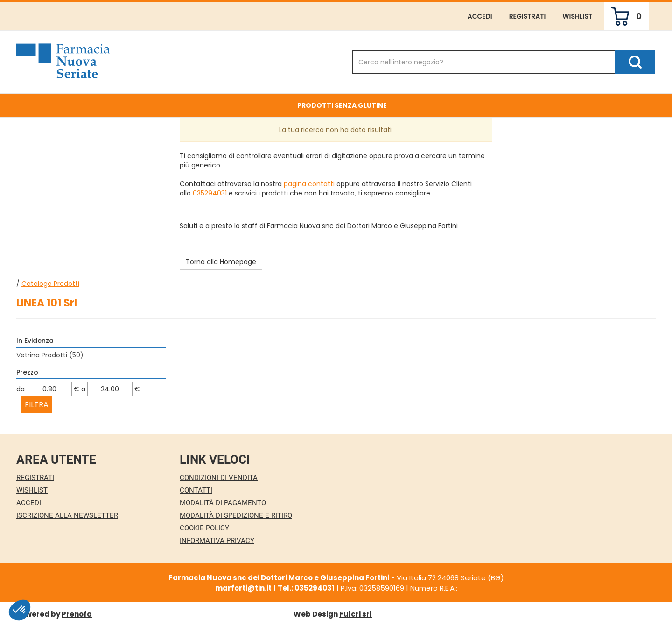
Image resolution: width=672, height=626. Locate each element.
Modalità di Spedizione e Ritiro (236, 515)
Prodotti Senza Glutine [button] (342, 105)
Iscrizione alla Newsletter (67, 515)
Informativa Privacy (217, 541)
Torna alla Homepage (221, 262)
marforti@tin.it (243, 588)
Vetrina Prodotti (50, 355)
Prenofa (77, 614)
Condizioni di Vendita (219, 478)
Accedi (480, 16)
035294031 (210, 193)
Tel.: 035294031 (306, 588)
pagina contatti (309, 184)
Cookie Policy (204, 528)
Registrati (528, 16)
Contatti (196, 490)
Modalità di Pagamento (223, 503)
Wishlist (577, 16)
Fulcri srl (356, 614)
